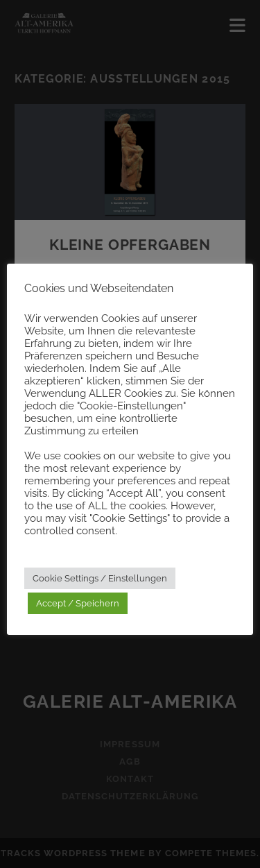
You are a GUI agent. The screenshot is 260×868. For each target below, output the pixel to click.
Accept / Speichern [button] (78, 603)
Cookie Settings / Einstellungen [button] (100, 578)
